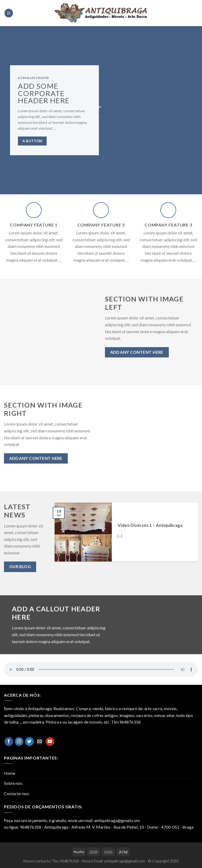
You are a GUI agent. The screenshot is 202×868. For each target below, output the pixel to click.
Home (10, 773)
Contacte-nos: (17, 793)
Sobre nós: (13, 783)
